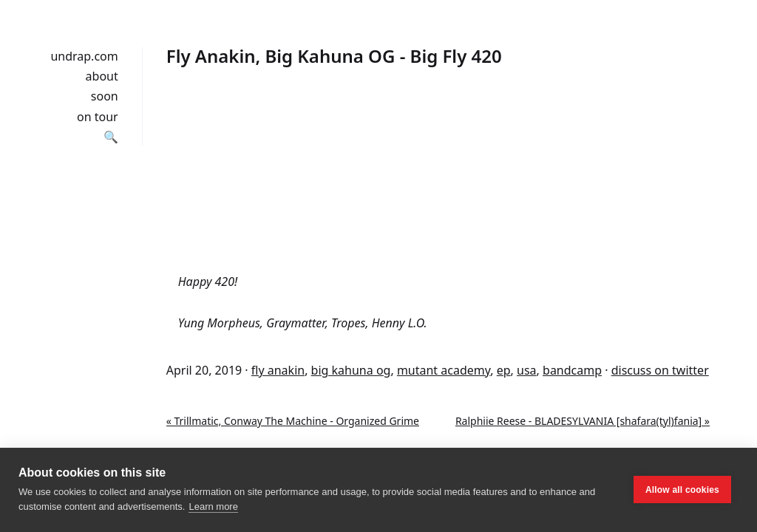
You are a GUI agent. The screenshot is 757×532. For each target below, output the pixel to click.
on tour (98, 117)
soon (105, 96)
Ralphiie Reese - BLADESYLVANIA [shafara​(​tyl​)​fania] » (583, 421)
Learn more (213, 507)
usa (527, 370)
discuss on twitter (660, 370)
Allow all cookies (682, 490)
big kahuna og (351, 370)
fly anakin (278, 370)
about (102, 76)
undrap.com (84, 56)
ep (504, 370)
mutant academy (444, 370)
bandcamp (572, 370)
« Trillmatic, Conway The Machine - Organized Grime (293, 421)
